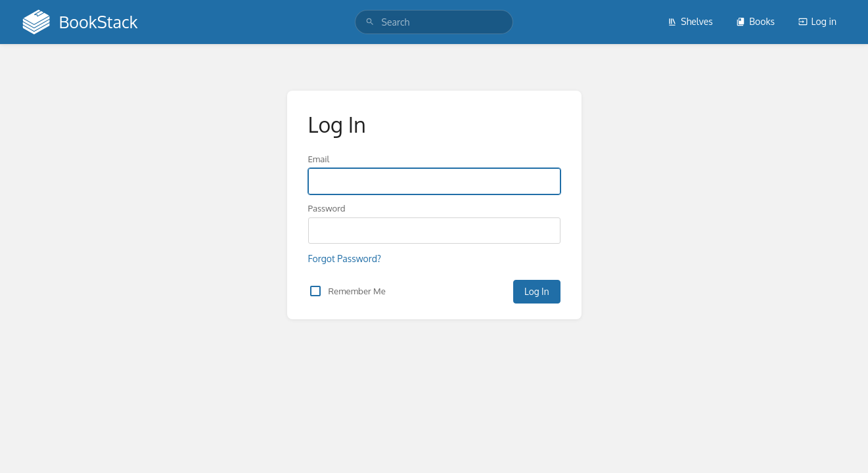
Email (319, 159)
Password (327, 208)
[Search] (370, 22)
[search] (434, 22)
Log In (537, 291)
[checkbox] (315, 291)
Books (755, 21)
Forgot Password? (345, 259)
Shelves (690, 21)
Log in (817, 21)
